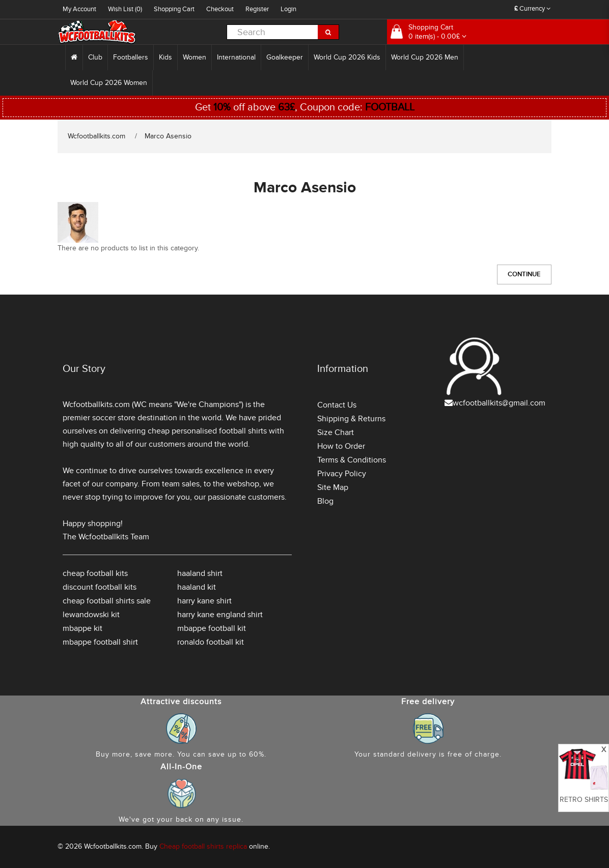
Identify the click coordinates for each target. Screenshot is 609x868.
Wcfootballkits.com (96, 136)
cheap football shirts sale (107, 601)
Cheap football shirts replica (203, 846)
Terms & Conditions (352, 460)
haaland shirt (200, 573)
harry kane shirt (204, 601)
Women (195, 57)
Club (95, 57)
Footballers (131, 57)
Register (257, 9)
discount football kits (100, 587)
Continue (524, 274)
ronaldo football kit (211, 642)
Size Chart (336, 432)
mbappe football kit (212, 628)
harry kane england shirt (220, 615)
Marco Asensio (168, 136)
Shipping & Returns (351, 419)
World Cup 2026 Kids (347, 57)
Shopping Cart (174, 9)
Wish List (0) (125, 9)
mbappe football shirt (100, 642)
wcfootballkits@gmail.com (499, 403)
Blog (325, 501)
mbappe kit (82, 628)
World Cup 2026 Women (109, 83)
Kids (165, 57)
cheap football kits (95, 573)
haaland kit (197, 587)
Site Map (333, 487)
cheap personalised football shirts (207, 431)
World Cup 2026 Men (425, 57)
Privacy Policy (342, 474)
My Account (79, 9)
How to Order (341, 446)
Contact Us (337, 405)
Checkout (220, 9)
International (236, 57)
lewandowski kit (91, 615)
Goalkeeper (285, 57)
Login (288, 9)
